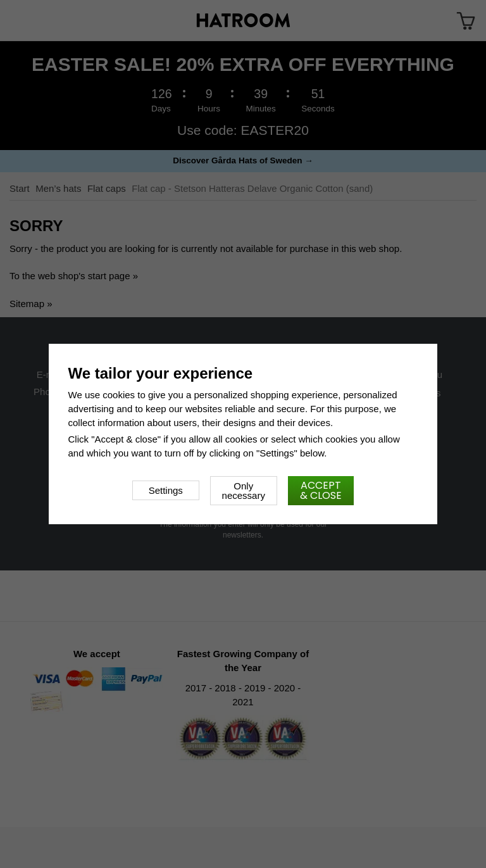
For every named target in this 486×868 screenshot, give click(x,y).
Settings (166, 490)
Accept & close (321, 490)
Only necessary (244, 491)
